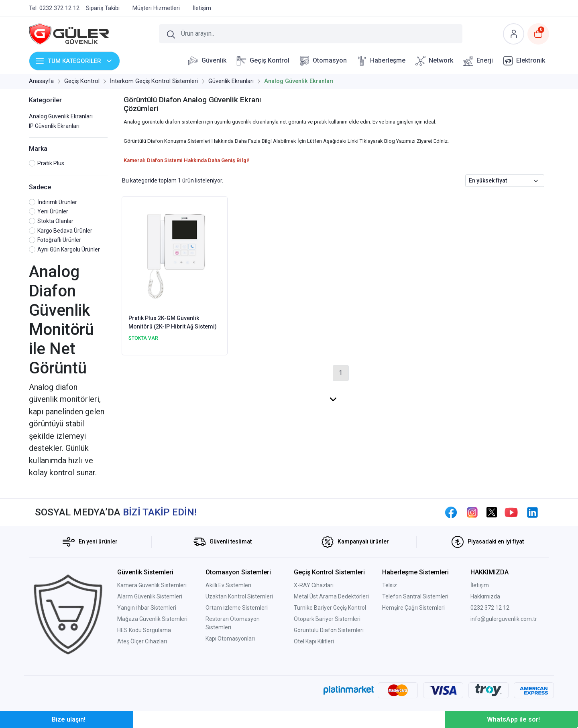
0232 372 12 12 (490, 608)
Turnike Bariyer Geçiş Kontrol (330, 608)
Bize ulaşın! (69, 719)
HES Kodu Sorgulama (144, 630)
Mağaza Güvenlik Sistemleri (152, 619)
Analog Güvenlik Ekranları (61, 116)
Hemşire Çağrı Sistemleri (413, 608)
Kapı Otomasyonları (230, 639)
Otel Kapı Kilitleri (314, 641)
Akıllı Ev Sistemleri (228, 585)
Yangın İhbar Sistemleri (147, 608)
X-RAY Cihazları (314, 585)
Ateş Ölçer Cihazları (142, 641)
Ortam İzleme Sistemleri (237, 608)
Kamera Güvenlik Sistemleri (152, 585)
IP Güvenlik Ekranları (54, 126)
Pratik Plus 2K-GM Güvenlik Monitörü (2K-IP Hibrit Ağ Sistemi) (173, 322)
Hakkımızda (485, 596)
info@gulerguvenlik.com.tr (504, 619)
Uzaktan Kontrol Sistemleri (239, 596)
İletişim (480, 585)
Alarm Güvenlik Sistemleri (150, 596)
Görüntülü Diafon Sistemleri (329, 630)
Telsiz (390, 585)
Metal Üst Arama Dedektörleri (331, 596)
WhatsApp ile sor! (513, 719)
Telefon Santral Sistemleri (415, 596)
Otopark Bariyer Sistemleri (327, 619)
